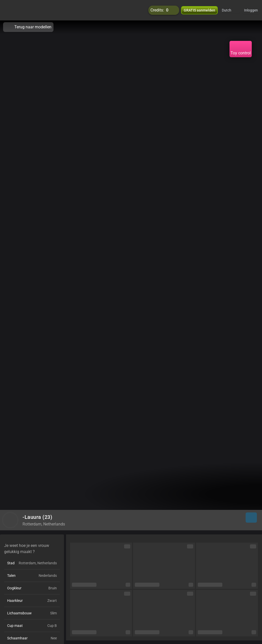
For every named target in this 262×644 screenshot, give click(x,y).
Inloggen (251, 10)
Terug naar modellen (28, 27)
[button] (230, 10)
